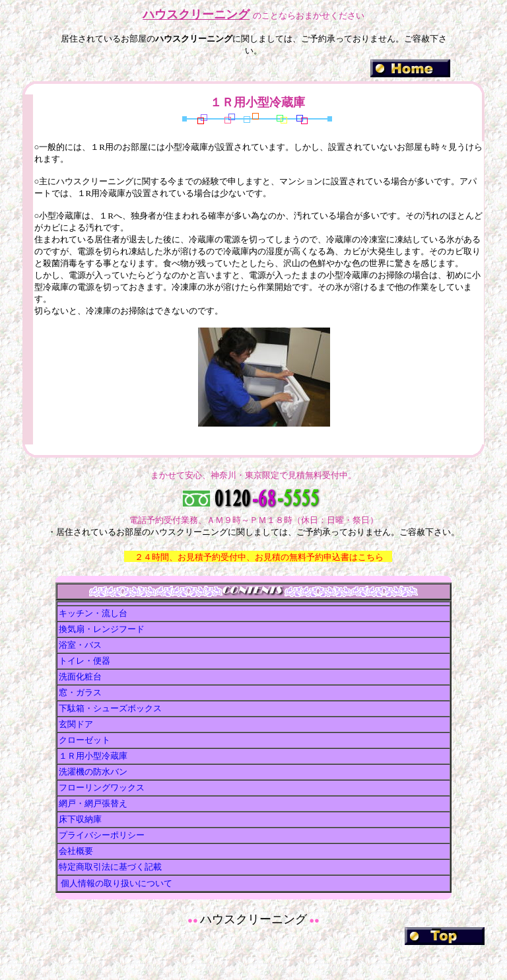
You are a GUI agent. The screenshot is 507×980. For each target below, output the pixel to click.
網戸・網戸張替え (93, 803)
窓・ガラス (80, 692)
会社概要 (76, 851)
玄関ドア (76, 724)
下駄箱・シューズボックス (110, 708)
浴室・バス (80, 645)
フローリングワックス (102, 787)
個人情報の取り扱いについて (116, 883)
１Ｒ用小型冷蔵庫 (93, 756)
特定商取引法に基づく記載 (110, 867)
